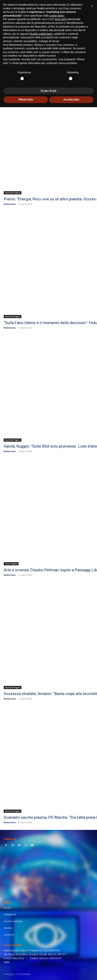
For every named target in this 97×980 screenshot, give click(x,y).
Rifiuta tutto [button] (26, 972)
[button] (92, 879)
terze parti (61, 892)
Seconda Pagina (13, 193)
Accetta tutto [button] (71, 972)
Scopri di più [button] (49, 964)
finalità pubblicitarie (41, 907)
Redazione (10, 204)
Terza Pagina (11, 564)
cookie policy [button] (57, 888)
